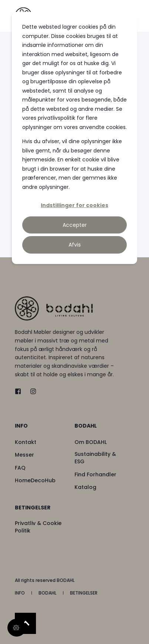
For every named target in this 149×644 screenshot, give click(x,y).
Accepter (75, 225)
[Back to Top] (25, 623)
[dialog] (74, 138)
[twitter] (20, 391)
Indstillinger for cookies (74, 205)
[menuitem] (43, 429)
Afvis (75, 245)
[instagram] (31, 391)
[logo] (54, 308)
